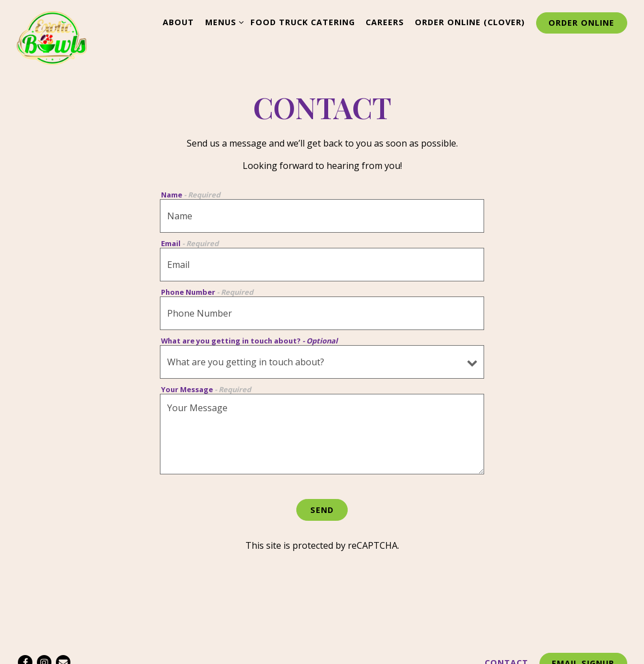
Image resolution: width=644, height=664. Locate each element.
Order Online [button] (581, 23)
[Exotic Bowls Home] (52, 37)
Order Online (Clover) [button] (470, 22)
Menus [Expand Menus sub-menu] (222, 22)
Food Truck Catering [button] (303, 22)
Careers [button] (385, 22)
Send (322, 510)
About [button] (178, 22)
